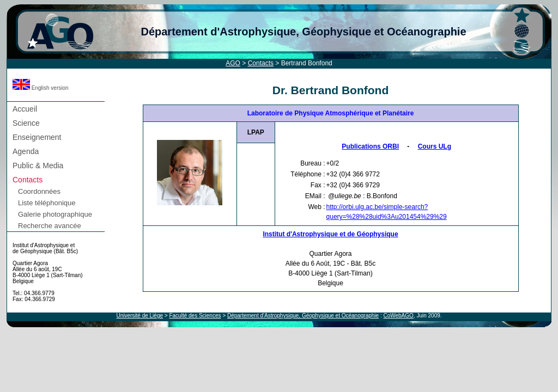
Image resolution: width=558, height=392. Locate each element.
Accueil (25, 109)
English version (41, 88)
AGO (233, 63)
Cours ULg (435, 146)
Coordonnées (39, 191)
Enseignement (37, 137)
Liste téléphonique (47, 203)
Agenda (26, 151)
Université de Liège (139, 316)
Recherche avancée (50, 226)
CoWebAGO (398, 316)
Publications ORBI (370, 146)
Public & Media (38, 166)
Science (26, 123)
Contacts (261, 63)
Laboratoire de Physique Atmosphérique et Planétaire (331, 113)
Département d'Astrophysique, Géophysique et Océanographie (303, 32)
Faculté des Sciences (195, 316)
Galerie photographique (55, 214)
